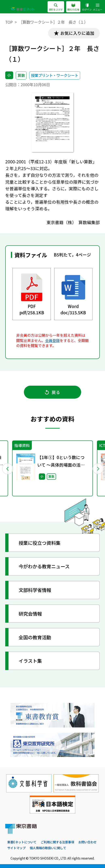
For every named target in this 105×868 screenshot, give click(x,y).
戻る (53, 392)
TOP (9, 22)
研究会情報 (30, 614)
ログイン (87, 7)
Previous (7, 469)
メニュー (98, 7)
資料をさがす (56, 7)
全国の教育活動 (35, 637)
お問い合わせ (17, 848)
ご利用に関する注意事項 (60, 842)
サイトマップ (41, 848)
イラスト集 (30, 661)
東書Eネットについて (23, 842)
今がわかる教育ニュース (44, 567)
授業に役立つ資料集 (40, 543)
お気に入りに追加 (77, 33)
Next (98, 469)
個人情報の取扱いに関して (74, 848)
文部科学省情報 (35, 590)
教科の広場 (73, 7)
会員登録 (52, 340)
